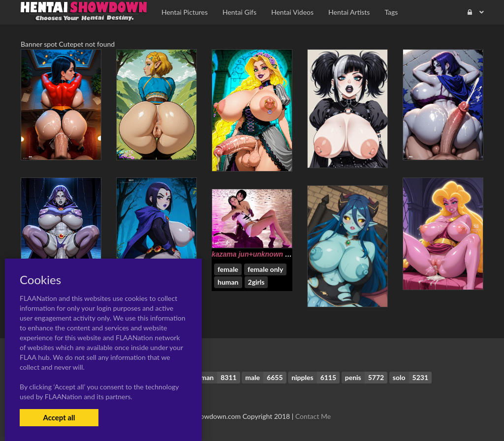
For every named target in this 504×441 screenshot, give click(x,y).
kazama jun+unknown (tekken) (262, 254)
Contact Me (313, 416)
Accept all (59, 417)
